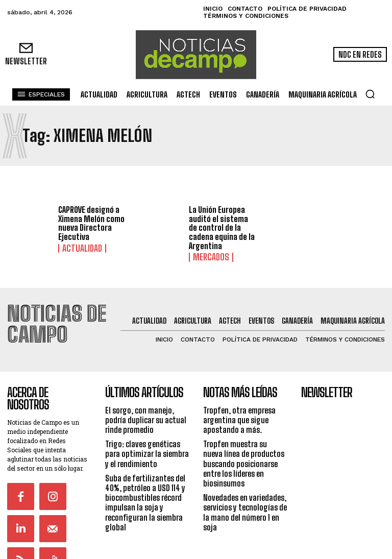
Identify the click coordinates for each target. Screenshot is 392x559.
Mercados (207, 256)
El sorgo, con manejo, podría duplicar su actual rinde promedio (146, 405)
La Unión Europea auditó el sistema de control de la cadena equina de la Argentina (222, 227)
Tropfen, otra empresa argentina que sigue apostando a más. (239, 405)
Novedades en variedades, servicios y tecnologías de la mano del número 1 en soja (245, 497)
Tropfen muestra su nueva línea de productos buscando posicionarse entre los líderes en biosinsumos (244, 449)
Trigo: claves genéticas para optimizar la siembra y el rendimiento (147, 439)
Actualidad (77, 248)
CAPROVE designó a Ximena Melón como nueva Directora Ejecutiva (91, 223)
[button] (370, 94)
